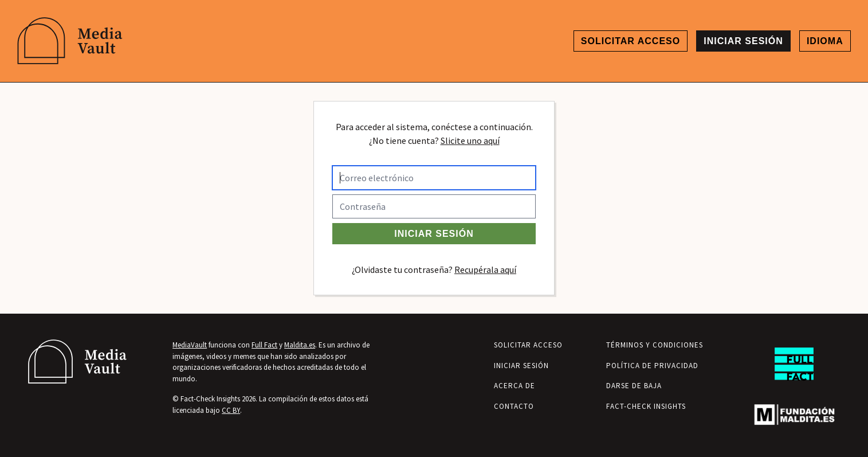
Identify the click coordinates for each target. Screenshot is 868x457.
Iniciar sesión (743, 41)
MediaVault (190, 345)
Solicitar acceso (631, 41)
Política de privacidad (652, 366)
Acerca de (514, 386)
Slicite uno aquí (470, 140)
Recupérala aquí (485, 269)
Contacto (514, 406)
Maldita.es (300, 345)
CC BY (231, 410)
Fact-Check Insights (646, 406)
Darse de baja (634, 386)
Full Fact (264, 345)
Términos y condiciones (655, 345)
